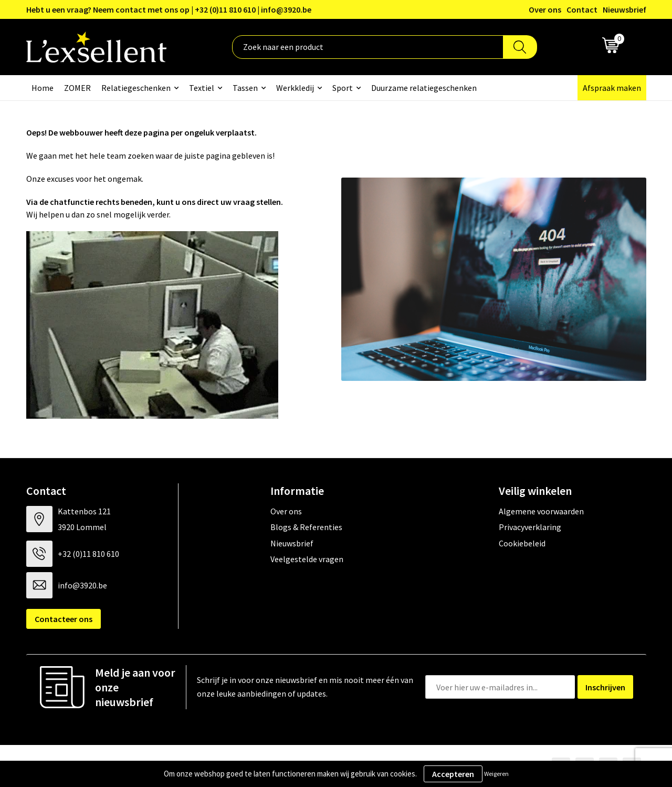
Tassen (245, 88)
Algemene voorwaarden (541, 511)
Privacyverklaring (530, 527)
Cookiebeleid (522, 543)
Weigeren (496, 774)
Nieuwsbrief (624, 9)
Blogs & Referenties (306, 527)
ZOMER (77, 88)
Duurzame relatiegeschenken (424, 88)
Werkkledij (295, 88)
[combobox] (368, 47)
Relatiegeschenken (136, 88)
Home (43, 88)
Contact (582, 9)
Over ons (545, 9)
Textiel (202, 88)
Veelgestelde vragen (307, 559)
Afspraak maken (612, 88)
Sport (343, 88)
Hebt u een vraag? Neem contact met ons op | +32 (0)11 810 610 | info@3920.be (169, 9)
